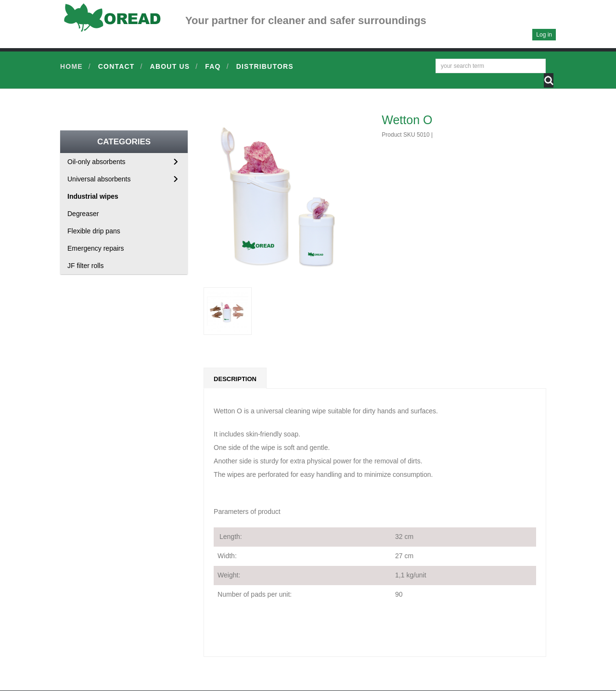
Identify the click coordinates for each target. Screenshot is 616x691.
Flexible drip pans (94, 231)
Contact (116, 66)
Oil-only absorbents (96, 162)
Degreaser (83, 214)
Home (71, 66)
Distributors (265, 66)
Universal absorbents (99, 179)
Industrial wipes (93, 196)
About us (170, 66)
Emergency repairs (96, 248)
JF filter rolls (85, 266)
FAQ (213, 66)
